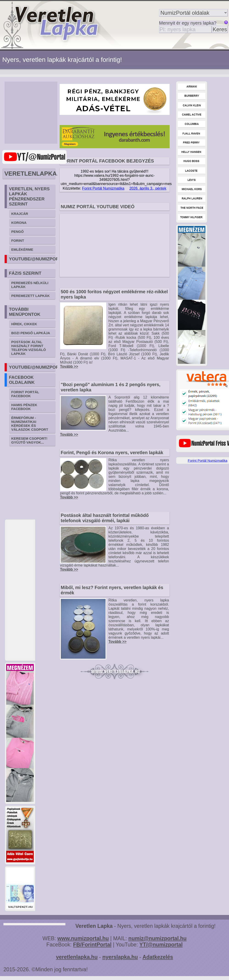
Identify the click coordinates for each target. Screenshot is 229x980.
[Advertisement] (37, 113)
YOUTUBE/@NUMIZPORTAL (38, 259)
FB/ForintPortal (92, 945)
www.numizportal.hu (83, 938)
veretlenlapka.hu (77, 957)
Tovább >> (69, 366)
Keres (220, 29)
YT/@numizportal (161, 945)
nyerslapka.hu (120, 957)
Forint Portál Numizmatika (103, 188)
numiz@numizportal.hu (157, 938)
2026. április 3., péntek (148, 188)
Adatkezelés (158, 957)
